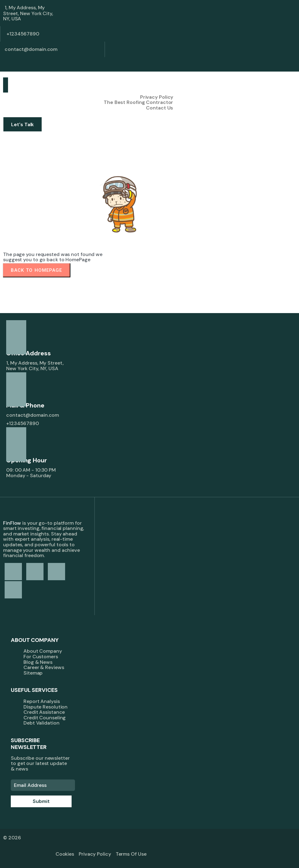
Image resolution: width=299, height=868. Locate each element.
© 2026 (12, 838)
